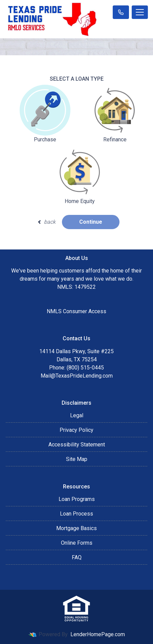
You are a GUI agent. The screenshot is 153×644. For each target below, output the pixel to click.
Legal (77, 415)
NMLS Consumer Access (76, 311)
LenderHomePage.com (98, 634)
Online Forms (77, 543)
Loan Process (76, 514)
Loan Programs (77, 499)
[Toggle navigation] (140, 12)
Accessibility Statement (77, 445)
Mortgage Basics (76, 528)
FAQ (77, 557)
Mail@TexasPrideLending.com (77, 376)
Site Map (77, 459)
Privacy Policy (76, 430)
